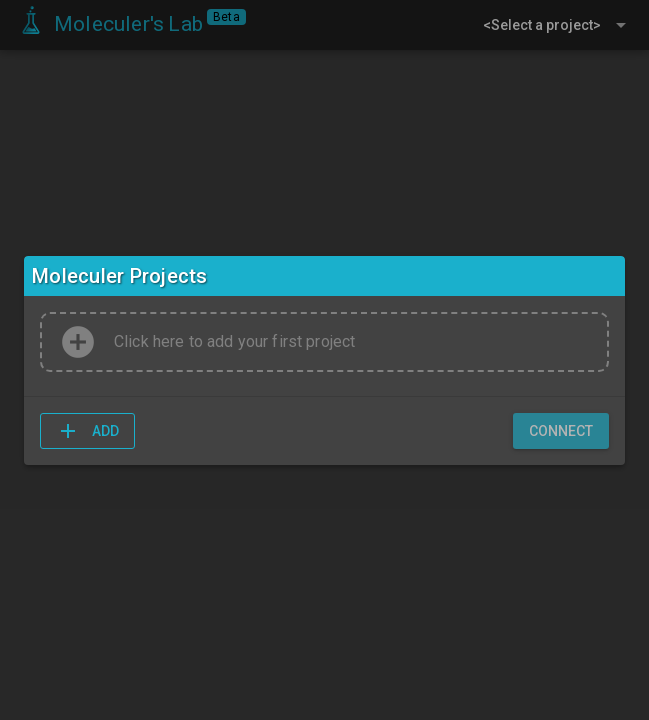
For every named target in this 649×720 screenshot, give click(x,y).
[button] (87, 431)
